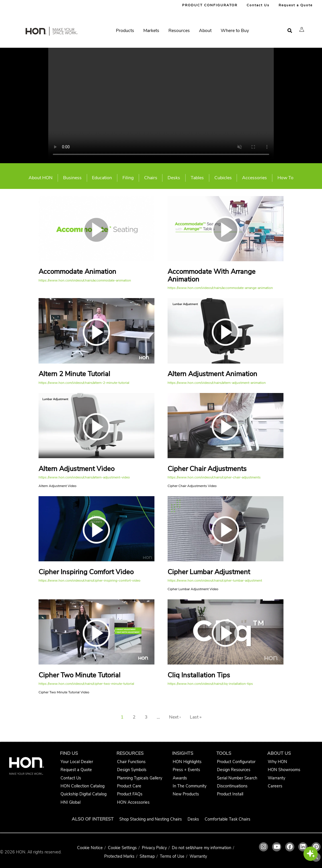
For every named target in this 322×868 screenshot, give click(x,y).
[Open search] (290, 31)
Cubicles (223, 178)
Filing (128, 178)
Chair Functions (131, 762)
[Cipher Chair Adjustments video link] (226, 457)
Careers (275, 786)
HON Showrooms (284, 770)
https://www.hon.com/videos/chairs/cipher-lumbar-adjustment (215, 580)
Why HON (277, 762)
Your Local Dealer (77, 762)
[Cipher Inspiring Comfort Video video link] (96, 560)
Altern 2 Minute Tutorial (74, 374)
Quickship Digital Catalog (83, 794)
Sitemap (147, 856)
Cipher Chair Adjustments (207, 469)
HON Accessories (133, 802)
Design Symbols (132, 770)
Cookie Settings (122, 848)
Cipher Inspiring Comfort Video (86, 572)
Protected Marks (119, 856)
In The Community (190, 786)
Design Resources (234, 770)
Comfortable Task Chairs (228, 819)
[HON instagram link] (263, 847)
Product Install (230, 794)
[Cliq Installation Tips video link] (226, 663)
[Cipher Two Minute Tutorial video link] (96, 663)
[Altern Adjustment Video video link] (96, 457)
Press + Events (186, 770)
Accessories (254, 178)
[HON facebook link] (290, 847)
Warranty (276, 778)
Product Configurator (236, 762)
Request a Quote (296, 5)
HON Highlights (187, 762)
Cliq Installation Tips (199, 675)
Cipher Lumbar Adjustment (209, 572)
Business (72, 178)
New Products (186, 794)
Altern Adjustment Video (77, 469)
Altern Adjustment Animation (212, 374)
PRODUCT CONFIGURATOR (210, 5)
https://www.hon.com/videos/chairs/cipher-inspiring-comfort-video (89, 580)
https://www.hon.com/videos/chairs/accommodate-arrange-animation (220, 288)
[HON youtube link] (277, 847)
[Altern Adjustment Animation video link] (226, 362)
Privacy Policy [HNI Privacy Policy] (154, 848)
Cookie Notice (90, 848)
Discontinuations (232, 786)
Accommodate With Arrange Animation (212, 275)
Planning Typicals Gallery (140, 778)
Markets (151, 31)
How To (285, 178)
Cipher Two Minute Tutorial (80, 675)
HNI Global (71, 802)
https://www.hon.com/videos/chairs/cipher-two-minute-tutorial (86, 684)
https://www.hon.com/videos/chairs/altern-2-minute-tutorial (84, 383)
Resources (179, 31)
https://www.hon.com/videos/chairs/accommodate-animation (85, 280)
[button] (302, 29)
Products (125, 31)
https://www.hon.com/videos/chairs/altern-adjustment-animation (217, 383)
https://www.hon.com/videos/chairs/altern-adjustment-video (84, 477)
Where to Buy (235, 31)
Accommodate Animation (77, 272)
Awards (180, 778)
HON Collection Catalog (82, 786)
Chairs (151, 178)
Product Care (129, 786)
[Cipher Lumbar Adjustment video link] (226, 560)
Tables (197, 178)
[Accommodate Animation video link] (96, 260)
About (205, 31)
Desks (174, 178)
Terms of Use (172, 856)
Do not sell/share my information (202, 848)
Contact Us (258, 5)
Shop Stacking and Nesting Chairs (151, 819)
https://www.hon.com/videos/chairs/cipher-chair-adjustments (214, 477)
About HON (41, 178)
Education (102, 178)
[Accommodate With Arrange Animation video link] (226, 260)
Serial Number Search (237, 778)
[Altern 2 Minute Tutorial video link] (96, 362)
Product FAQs (130, 794)
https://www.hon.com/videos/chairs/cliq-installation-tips (210, 684)
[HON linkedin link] (303, 847)
